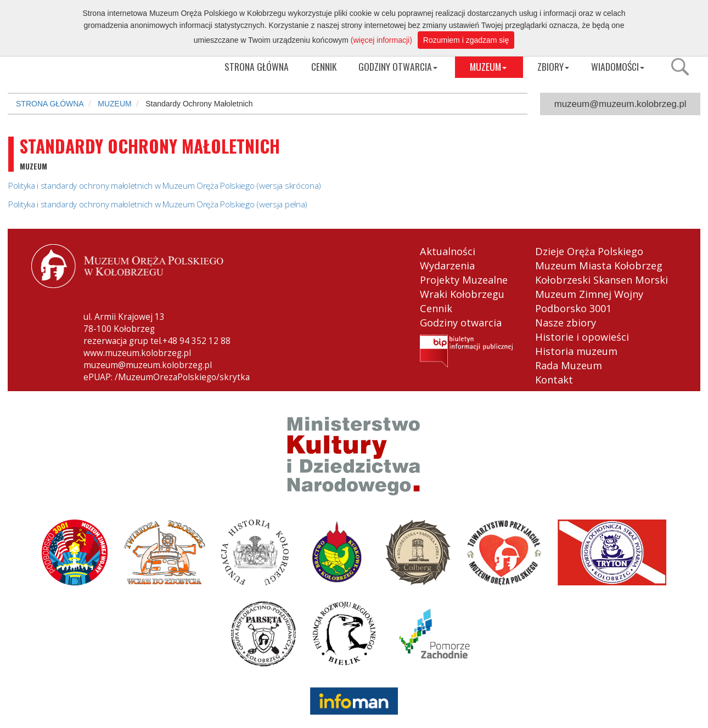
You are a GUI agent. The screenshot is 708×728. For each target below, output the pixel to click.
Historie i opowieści (582, 337)
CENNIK (324, 66)
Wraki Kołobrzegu (462, 294)
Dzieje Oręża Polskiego (589, 251)
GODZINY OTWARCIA (398, 66)
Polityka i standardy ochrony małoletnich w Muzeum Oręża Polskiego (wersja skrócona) (165, 186)
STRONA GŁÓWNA (50, 104)
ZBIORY (553, 66)
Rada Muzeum (569, 365)
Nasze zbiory (566, 323)
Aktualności (448, 251)
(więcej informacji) (381, 40)
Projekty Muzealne (464, 280)
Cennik (436, 308)
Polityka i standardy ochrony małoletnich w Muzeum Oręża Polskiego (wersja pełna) (158, 204)
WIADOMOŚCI (618, 66)
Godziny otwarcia (461, 323)
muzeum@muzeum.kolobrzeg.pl (620, 104)
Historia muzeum (576, 351)
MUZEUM (488, 66)
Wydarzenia (447, 266)
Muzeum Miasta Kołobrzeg (599, 266)
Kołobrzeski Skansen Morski (602, 280)
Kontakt (554, 380)
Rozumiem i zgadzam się (466, 40)
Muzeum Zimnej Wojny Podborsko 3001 (589, 301)
